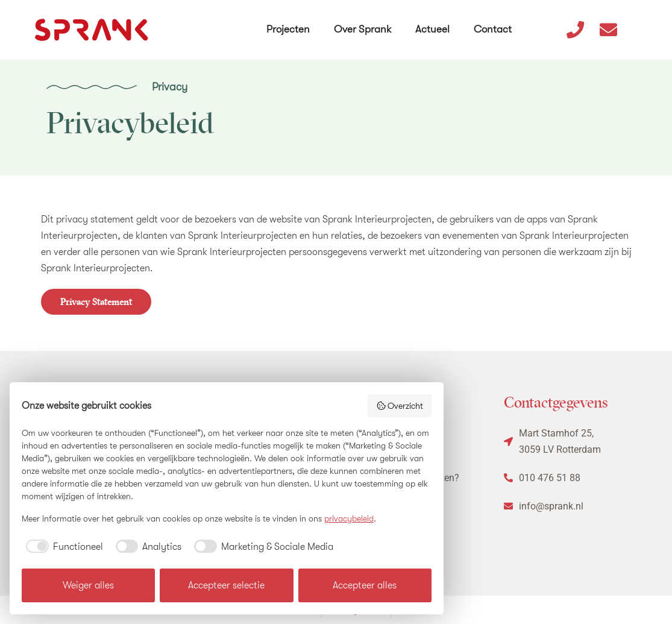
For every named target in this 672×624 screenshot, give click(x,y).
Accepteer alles (365, 585)
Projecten (289, 23)
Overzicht (400, 406)
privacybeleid (349, 518)
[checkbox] (62, 547)
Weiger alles (88, 585)
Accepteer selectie (226, 585)
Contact (494, 23)
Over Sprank (364, 23)
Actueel (434, 23)
